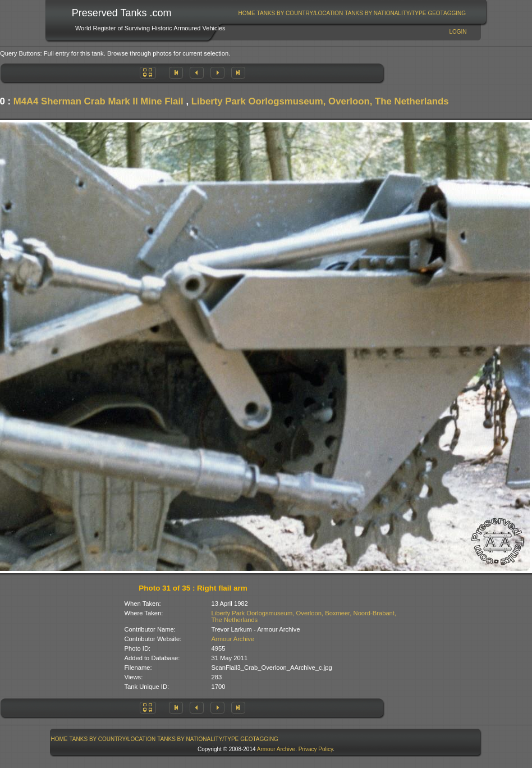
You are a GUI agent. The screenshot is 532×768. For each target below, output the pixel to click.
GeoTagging (447, 13)
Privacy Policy (316, 749)
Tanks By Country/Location (300, 13)
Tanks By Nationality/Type (385, 13)
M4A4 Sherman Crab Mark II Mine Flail (98, 101)
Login (458, 32)
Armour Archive (233, 639)
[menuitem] (247, 13)
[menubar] (352, 13)
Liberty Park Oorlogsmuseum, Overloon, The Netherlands (320, 101)
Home (247, 13)
